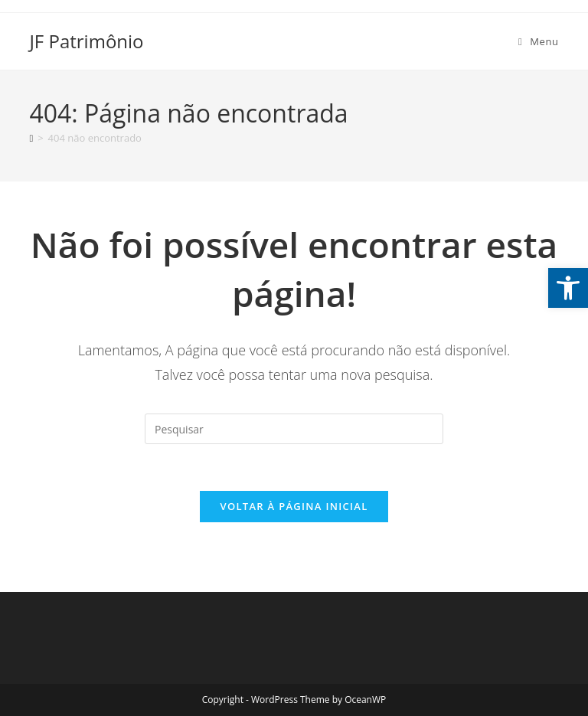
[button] (568, 288)
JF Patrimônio (86, 41)
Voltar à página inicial (294, 506)
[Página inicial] (31, 138)
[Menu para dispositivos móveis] (539, 41)
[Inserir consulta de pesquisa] (294, 429)
